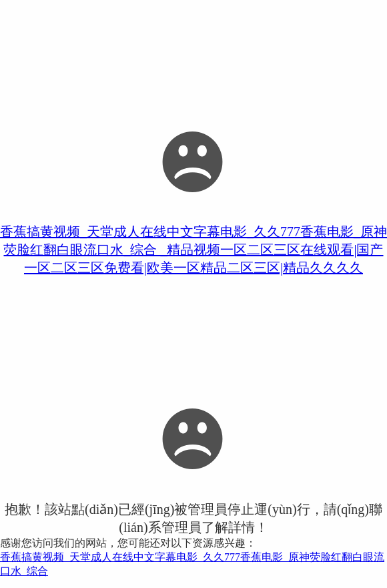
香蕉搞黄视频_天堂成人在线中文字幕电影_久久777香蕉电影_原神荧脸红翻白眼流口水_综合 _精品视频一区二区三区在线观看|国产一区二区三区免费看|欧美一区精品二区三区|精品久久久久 (193, 250)
